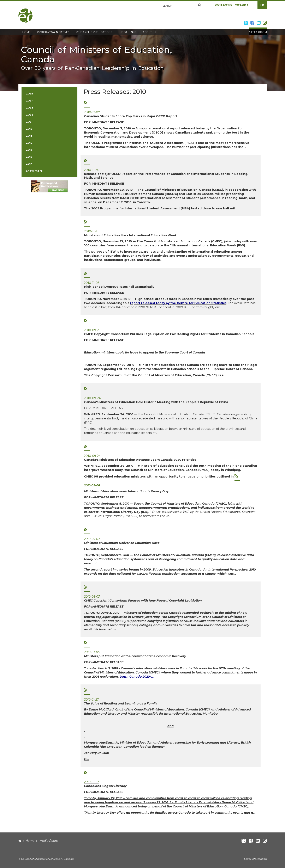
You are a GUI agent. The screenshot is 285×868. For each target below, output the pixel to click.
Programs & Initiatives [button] (53, 32)
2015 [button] (29, 157)
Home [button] (26, 32)
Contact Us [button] (223, 5)
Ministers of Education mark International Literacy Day (126, 491)
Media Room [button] (258, 32)
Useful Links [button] (127, 32)
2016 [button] (29, 150)
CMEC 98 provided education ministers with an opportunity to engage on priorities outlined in (159, 476)
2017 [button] (29, 143)
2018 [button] (29, 136)
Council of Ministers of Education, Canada (47, 859)
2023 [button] (29, 108)
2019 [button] (29, 129)
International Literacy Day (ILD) (124, 512)
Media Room (49, 841)
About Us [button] (149, 32)
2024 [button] (30, 101)
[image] (49, 186)
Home (30, 841)
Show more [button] (34, 171)
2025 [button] (29, 94)
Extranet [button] (242, 5)
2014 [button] (29, 164)
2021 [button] (29, 122)
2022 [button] (30, 115)
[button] (200, 5)
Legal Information (255, 859)
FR (262, 5)
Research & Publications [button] (94, 32)
